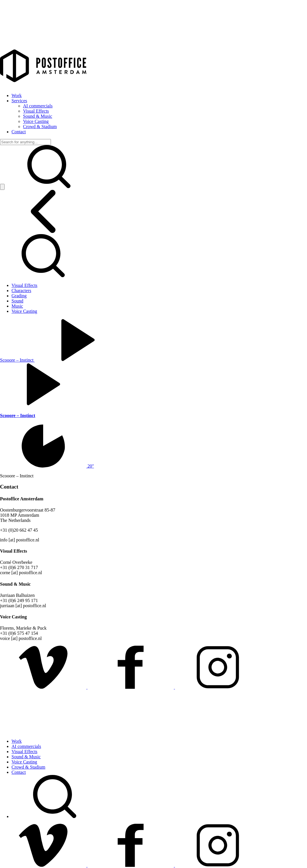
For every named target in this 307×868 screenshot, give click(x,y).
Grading (19, 296)
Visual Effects (36, 111)
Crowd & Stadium (40, 127)
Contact (19, 132)
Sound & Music (38, 116)
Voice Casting (36, 121)
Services (19, 101)
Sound (17, 301)
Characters (21, 291)
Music (17, 306)
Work (17, 96)
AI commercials (38, 106)
